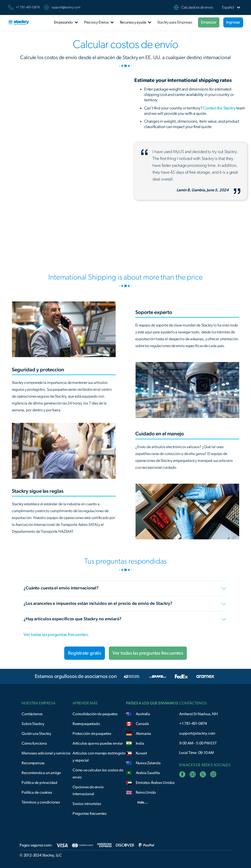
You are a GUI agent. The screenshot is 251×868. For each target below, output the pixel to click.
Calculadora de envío (197, 7)
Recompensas (33, 763)
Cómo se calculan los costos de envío (98, 774)
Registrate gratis (85, 653)
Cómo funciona (34, 743)
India (140, 743)
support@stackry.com (66, 7)
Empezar (209, 22)
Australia (143, 714)
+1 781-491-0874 (193, 724)
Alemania (143, 734)
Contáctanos (32, 714)
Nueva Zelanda (148, 763)
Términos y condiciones (41, 802)
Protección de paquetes (92, 734)
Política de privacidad (39, 783)
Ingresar (233, 22)
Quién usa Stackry (36, 734)
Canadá (142, 724)
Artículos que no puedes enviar (98, 743)
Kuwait (141, 753)
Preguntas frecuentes (90, 814)
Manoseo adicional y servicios (46, 753)
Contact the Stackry (219, 108)
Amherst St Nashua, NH (198, 714)
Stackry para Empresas (175, 22)
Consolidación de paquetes (95, 714)
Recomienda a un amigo (41, 773)
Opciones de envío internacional (88, 791)
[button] (228, 7)
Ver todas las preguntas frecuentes (148, 653)
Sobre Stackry (33, 724)
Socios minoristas (87, 804)
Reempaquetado (86, 724)
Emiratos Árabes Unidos (155, 783)
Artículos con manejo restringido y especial (99, 757)
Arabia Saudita (148, 773)
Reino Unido (146, 792)
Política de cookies (37, 792)
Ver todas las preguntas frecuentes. (56, 635)
